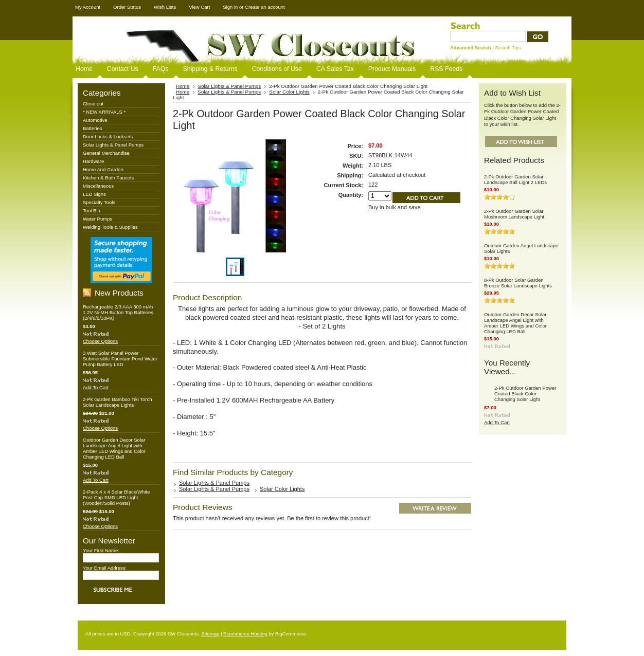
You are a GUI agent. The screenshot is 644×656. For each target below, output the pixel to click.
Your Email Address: (105, 568)
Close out (93, 104)
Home (183, 86)
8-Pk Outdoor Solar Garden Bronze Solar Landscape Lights (518, 283)
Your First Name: (101, 550)
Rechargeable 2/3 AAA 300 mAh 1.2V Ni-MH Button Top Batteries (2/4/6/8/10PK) (118, 312)
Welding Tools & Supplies (110, 227)
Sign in (230, 7)
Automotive (95, 120)
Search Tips (508, 48)
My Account (88, 7)
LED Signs (94, 194)
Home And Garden (103, 169)
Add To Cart (96, 387)
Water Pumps (97, 219)
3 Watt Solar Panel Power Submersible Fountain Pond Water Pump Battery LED (120, 359)
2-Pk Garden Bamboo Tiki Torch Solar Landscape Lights (117, 402)
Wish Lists (165, 7)
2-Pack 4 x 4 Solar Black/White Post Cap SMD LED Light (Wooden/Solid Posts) (116, 497)
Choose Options (100, 341)
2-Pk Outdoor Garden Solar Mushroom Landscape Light (514, 214)
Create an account (265, 7)
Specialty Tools (99, 202)
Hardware (93, 161)
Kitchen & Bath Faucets (108, 178)
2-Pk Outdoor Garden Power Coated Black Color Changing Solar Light (525, 394)
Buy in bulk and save (395, 207)
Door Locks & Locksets (108, 136)
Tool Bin (92, 211)
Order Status (127, 7)
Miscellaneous (98, 186)
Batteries (93, 128)
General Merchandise (106, 153)
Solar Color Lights (289, 92)
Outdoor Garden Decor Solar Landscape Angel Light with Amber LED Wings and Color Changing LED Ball (114, 448)
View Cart (199, 7)
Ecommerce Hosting (245, 634)
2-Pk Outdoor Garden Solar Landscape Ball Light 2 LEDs (515, 179)
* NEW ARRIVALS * (104, 112)
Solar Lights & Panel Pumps (113, 145)
